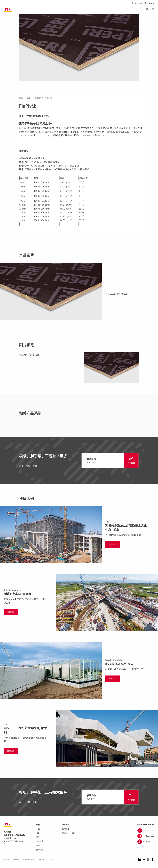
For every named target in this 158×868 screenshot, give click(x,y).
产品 (38, 829)
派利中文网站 (25, 98)
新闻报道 (66, 829)
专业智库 (40, 841)
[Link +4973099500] (146, 831)
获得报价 (40, 850)
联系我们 (41, 859)
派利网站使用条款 (29, 859)
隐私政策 (16, 859)
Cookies (51, 859)
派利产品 (39, 98)
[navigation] (110, 461)
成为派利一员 (68, 833)
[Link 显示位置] (146, 842)
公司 (38, 846)
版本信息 (7, 859)
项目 (38, 837)
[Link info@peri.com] (146, 836)
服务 (38, 833)
